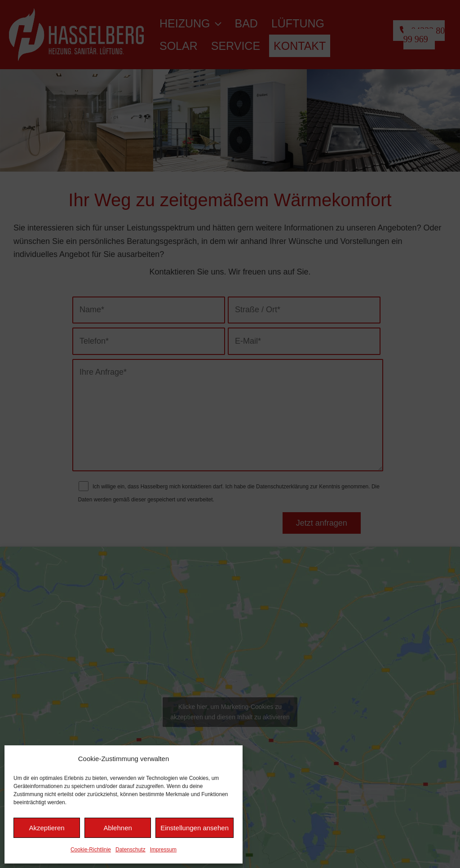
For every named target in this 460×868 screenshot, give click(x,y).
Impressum (163, 850)
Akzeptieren (46, 828)
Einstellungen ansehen (195, 828)
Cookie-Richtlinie (91, 850)
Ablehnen (117, 828)
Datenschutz (130, 850)
